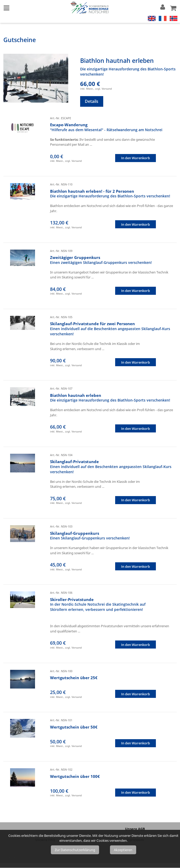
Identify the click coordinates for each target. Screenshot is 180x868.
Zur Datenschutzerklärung (75, 850)
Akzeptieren (123, 850)
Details (92, 101)
